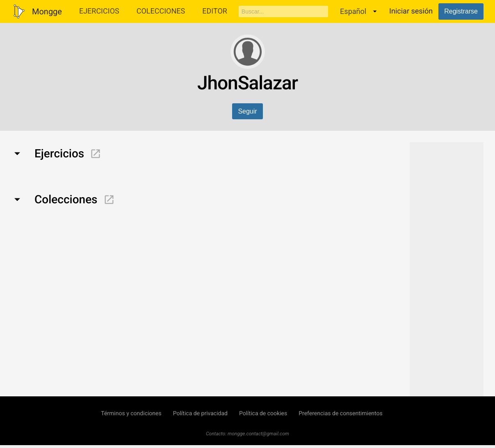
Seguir (247, 111)
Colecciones (161, 11)
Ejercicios (99, 11)
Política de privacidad (200, 414)
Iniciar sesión (411, 11)
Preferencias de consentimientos (341, 414)
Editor (215, 11)
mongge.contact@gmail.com (258, 434)
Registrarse (461, 11)
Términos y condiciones (131, 414)
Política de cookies (263, 414)
